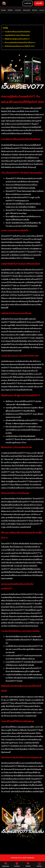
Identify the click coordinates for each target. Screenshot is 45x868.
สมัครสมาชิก (26, 10)
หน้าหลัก (3, 10)
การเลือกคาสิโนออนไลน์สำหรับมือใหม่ (17, 32)
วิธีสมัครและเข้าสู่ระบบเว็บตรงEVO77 (17, 39)
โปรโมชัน (10, 10)
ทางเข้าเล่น (18, 10)
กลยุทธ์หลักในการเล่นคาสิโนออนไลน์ (17, 35)
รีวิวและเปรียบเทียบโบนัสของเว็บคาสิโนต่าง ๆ (20, 43)
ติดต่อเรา (35, 10)
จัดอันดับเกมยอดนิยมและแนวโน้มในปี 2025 (20, 46)
